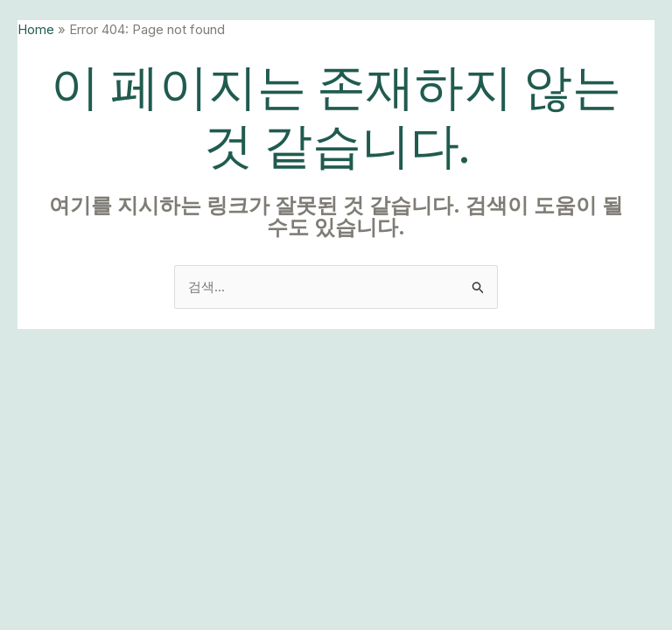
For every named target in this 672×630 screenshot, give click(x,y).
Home (36, 29)
